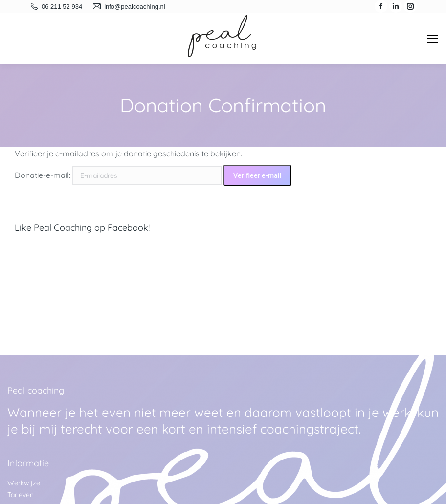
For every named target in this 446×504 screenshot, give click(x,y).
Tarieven (21, 495)
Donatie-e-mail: (43, 175)
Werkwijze (24, 483)
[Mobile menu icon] (433, 39)
